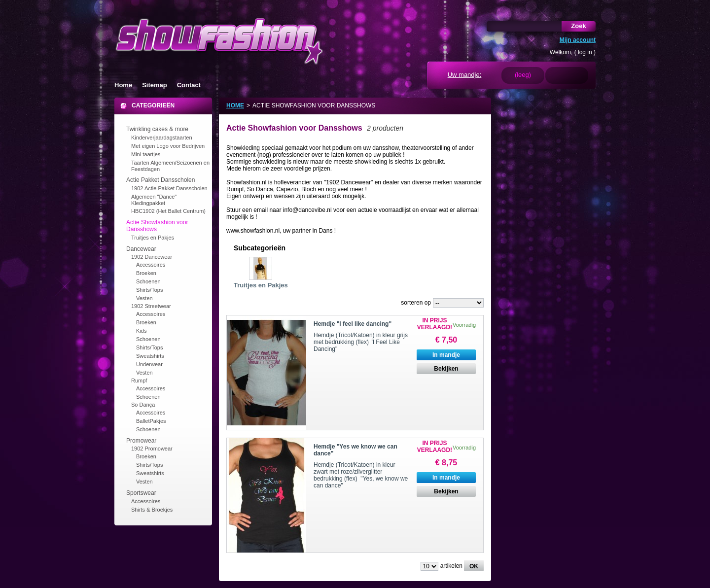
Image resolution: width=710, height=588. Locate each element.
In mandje (446, 355)
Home (123, 85)
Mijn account (578, 40)
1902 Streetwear (151, 306)
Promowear (141, 441)
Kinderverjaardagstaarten (162, 138)
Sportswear (141, 493)
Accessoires (151, 265)
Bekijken (446, 369)
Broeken (146, 273)
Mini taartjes (146, 154)
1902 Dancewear (152, 257)
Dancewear (141, 249)
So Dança (143, 405)
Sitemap (155, 85)
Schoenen (148, 281)
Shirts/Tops (149, 290)
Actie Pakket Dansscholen (160, 180)
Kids (141, 331)
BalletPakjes (151, 421)
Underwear (149, 364)
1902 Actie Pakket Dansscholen (169, 188)
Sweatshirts (150, 356)
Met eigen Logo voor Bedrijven (168, 146)
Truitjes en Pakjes (153, 238)
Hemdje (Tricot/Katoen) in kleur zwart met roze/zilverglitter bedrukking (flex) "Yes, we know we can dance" (361, 475)
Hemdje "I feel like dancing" (353, 324)
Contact (189, 85)
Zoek (578, 26)
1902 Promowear (152, 449)
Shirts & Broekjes (152, 510)
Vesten (144, 298)
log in (585, 52)
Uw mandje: (465, 75)
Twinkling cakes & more (157, 129)
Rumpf (139, 380)
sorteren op (416, 303)
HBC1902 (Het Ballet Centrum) (168, 211)
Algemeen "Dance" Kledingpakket (154, 200)
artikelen (451, 566)
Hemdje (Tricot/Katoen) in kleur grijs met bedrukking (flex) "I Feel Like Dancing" (361, 342)
